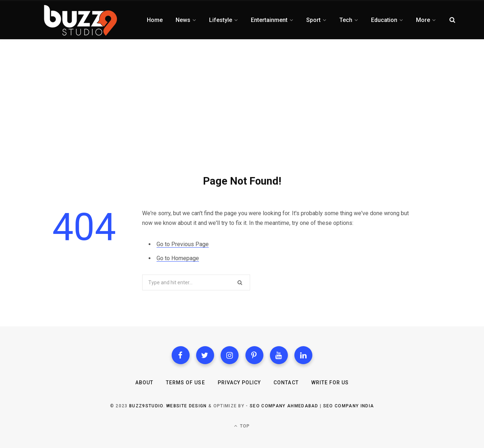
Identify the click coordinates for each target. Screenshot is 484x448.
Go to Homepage (178, 258)
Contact (286, 383)
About (144, 383)
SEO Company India (349, 406)
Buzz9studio (146, 406)
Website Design (186, 406)
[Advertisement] (242, 94)
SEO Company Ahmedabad (284, 406)
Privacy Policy (239, 383)
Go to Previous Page (183, 244)
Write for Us (330, 383)
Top (242, 426)
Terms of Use (186, 383)
